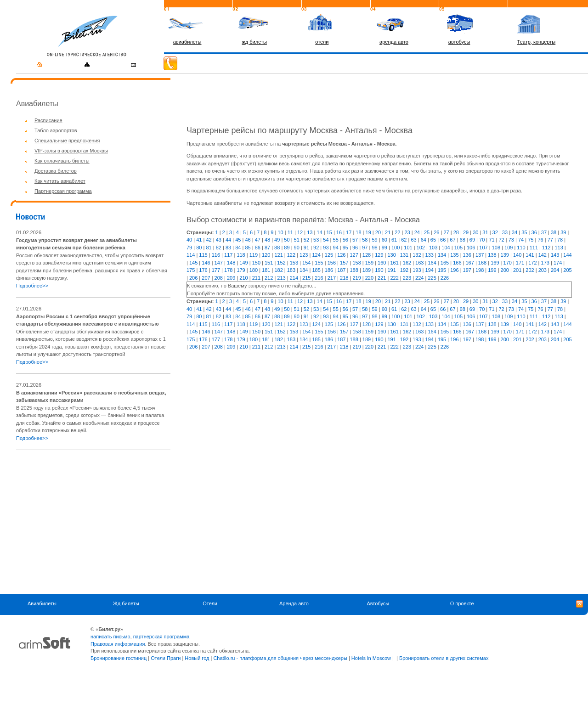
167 (469, 263)
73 (511, 240)
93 (326, 248)
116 (216, 255)
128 (367, 255)
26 (436, 232)
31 (485, 232)
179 (241, 270)
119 (254, 255)
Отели (210, 603)
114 (191, 255)
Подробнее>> (32, 286)
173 (545, 263)
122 (291, 255)
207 (206, 278)
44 (228, 240)
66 (443, 240)
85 (248, 248)
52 (306, 240)
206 (193, 278)
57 (355, 240)
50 (287, 240)
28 (456, 232)
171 (520, 263)
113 (559, 248)
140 (517, 255)
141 (530, 255)
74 (521, 240)
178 (228, 270)
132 (417, 255)
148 (231, 263)
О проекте (462, 603)
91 (306, 248)
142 (543, 255)
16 (339, 232)
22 (397, 232)
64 (424, 240)
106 (471, 248)
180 (254, 270)
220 (369, 278)
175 (191, 270)
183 (291, 270)
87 (267, 248)
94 (336, 248)
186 (329, 270)
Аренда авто (294, 603)
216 (319, 278)
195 (442, 270)
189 (367, 270)
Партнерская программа (63, 191)
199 (492, 270)
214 (294, 278)
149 (243, 263)
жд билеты (254, 42)
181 (266, 270)
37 (544, 232)
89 (287, 248)
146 (206, 263)
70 (482, 240)
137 (480, 255)
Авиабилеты (42, 603)
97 (365, 248)
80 (199, 248)
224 (419, 278)
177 (216, 270)
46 (248, 240)
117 (228, 255)
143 (555, 255)
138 (492, 255)
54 (326, 240)
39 (563, 232)
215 (306, 278)
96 (355, 248)
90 (297, 248)
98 (374, 248)
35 (524, 232)
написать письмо (110, 637)
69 (472, 240)
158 (356, 263)
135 (454, 255)
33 (505, 232)
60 (384, 240)
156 (332, 263)
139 (505, 255)
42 (209, 240)
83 (228, 248)
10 (280, 232)
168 (482, 263)
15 (329, 232)
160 (382, 263)
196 (454, 270)
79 (189, 248)
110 (521, 248)
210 (243, 278)
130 (392, 255)
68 (463, 240)
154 (306, 263)
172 (532, 263)
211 (256, 278)
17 (349, 232)
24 (417, 232)
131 (404, 255)
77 (550, 240)
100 (396, 248)
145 (193, 263)
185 (316, 270)
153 (294, 263)
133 (430, 255)
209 (231, 278)
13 (310, 232)
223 (407, 278)
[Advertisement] (93, 522)
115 (203, 255)
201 (517, 270)
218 (344, 278)
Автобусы (378, 603)
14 (319, 232)
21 (388, 232)
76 (540, 240)
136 (467, 255)
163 (419, 263)
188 (354, 270)
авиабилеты (187, 42)
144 (567, 255)
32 (495, 232)
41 (199, 240)
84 (238, 248)
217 (332, 278)
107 (483, 248)
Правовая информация (118, 644)
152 (281, 263)
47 (258, 240)
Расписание (48, 120)
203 (543, 270)
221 (382, 278)
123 (304, 255)
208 (219, 278)
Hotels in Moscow (371, 658)
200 (505, 270)
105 (458, 248)
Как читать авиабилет (60, 181)
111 (534, 248)
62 (404, 240)
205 (567, 270)
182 (278, 270)
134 (442, 255)
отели (322, 42)
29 (466, 232)
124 (316, 255)
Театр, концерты (537, 42)
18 (358, 232)
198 (480, 270)
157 (344, 263)
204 (555, 270)
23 (407, 232)
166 (457, 263)
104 (446, 248)
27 (446, 232)
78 (560, 240)
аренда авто (394, 42)
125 (329, 255)
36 (534, 232)
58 (365, 240)
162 (407, 263)
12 (300, 232)
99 (384, 248)
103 (433, 248)
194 (430, 270)
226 (445, 278)
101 (408, 248)
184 (304, 270)
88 (277, 248)
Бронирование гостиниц (119, 658)
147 (219, 263)
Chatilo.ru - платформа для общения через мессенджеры (280, 658)
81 (209, 248)
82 (219, 248)
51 (297, 240)
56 (345, 240)
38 (554, 232)
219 (356, 278)
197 (467, 270)
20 (378, 232)
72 (502, 240)
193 (417, 270)
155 (319, 263)
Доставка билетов (56, 171)
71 (492, 240)
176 (203, 270)
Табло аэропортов (56, 130)
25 (427, 232)
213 (281, 278)
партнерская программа (161, 637)
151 (269, 263)
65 (433, 240)
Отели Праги (166, 658)
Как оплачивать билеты (62, 161)
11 (290, 232)
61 (394, 240)
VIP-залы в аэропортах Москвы (71, 151)
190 (379, 270)
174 (558, 263)
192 (404, 270)
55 (336, 240)
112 (546, 248)
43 (219, 240)
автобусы (459, 42)
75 (531, 240)
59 (374, 240)
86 (258, 248)
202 (530, 270)
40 (189, 240)
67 (452, 240)
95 (345, 248)
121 (278, 255)
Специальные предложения (67, 141)
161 (394, 263)
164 (432, 263)
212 (269, 278)
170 (508, 263)
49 (277, 240)
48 (267, 240)
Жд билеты (126, 603)
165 (445, 263)
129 (379, 255)
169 (495, 263)
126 (341, 255)
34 (514, 232)
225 (432, 278)
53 (316, 240)
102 (421, 248)
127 (354, 255)
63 (413, 240)
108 (496, 248)
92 (316, 248)
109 (509, 248)
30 (475, 232)
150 (256, 263)
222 (394, 278)
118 (241, 255)
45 (238, 240)
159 (369, 263)
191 (392, 270)
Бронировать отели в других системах (444, 658)
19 (368, 232)
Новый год (197, 658)
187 (341, 270)
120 (266, 255)
